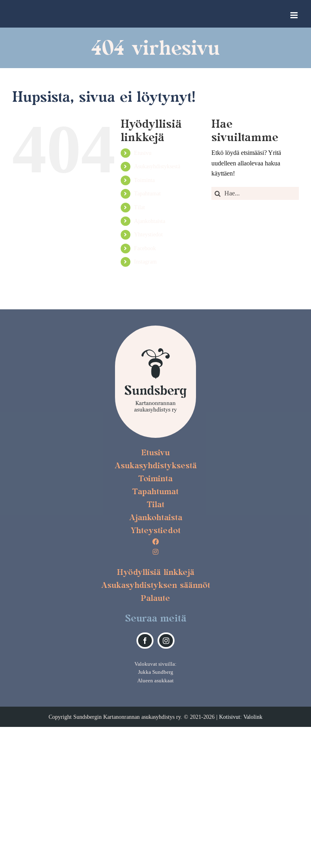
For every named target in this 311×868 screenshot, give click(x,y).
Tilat (140, 207)
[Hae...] (255, 193)
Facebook (145, 248)
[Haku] (218, 193)
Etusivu (143, 153)
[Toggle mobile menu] (295, 15)
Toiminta (144, 180)
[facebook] (145, 641)
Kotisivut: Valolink (241, 717)
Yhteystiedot (148, 234)
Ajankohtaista (150, 221)
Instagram (145, 261)
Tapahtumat (147, 193)
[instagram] (166, 641)
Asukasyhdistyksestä (157, 166)
